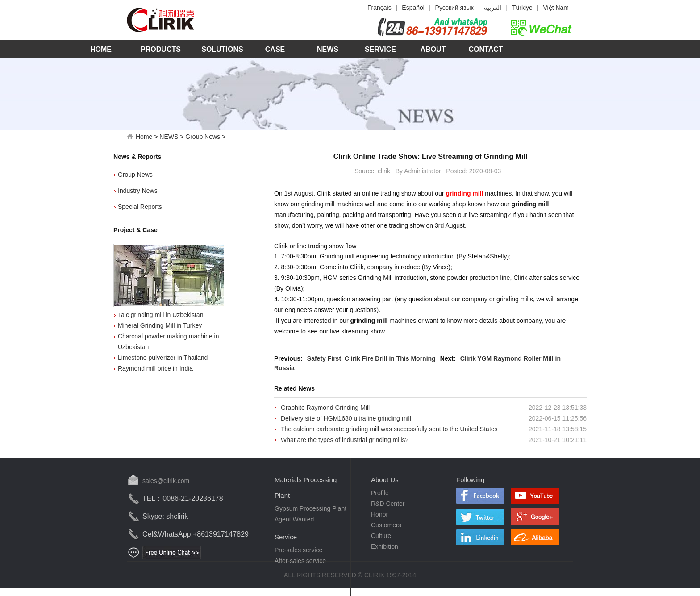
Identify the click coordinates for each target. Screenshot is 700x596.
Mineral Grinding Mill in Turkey (160, 325)
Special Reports (140, 207)
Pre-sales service (298, 550)
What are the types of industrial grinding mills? (345, 440)
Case (275, 49)
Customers (386, 525)
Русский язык (454, 8)
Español (413, 8)
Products (161, 49)
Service (380, 49)
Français (379, 8)
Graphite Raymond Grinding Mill (325, 408)
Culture (381, 536)
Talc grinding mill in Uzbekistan (160, 315)
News (328, 49)
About (433, 49)
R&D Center (388, 504)
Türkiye (522, 8)
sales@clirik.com (166, 481)
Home (101, 49)
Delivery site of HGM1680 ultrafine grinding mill (346, 418)
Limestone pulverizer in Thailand (163, 358)
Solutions (222, 49)
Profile (380, 493)
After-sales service (300, 561)
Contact (485, 49)
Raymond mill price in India (155, 368)
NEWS (169, 137)
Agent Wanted (294, 519)
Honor (379, 514)
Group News (203, 137)
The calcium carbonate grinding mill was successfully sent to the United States (389, 429)
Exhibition (385, 546)
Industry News (138, 191)
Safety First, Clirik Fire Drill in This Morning (371, 358)
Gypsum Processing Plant (310, 508)
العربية (493, 8)
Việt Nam (556, 8)
